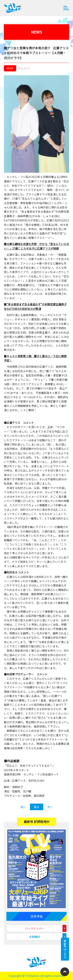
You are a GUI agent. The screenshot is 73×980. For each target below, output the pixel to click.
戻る (37, 807)
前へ (23, 807)
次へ (50, 807)
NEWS (10, 68)
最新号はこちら (65, 949)
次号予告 (37, 916)
